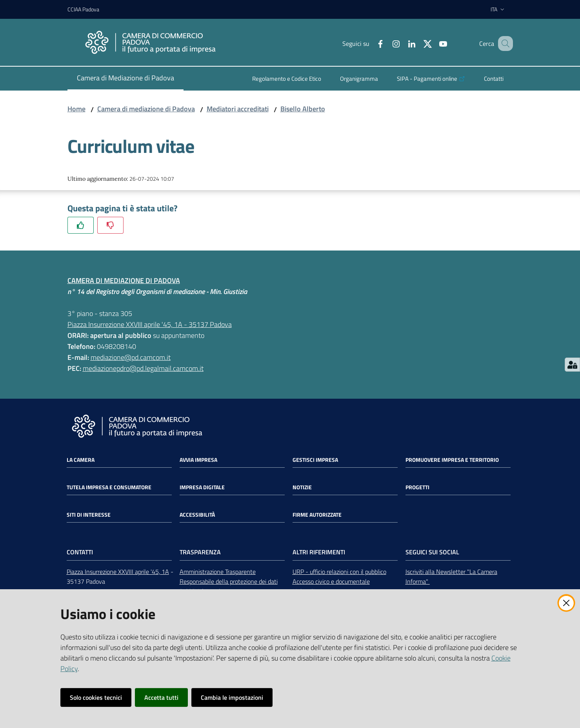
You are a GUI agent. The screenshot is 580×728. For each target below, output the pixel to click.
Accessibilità (197, 515)
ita (498, 9)
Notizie (302, 487)
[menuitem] (125, 79)
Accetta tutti (161, 697)
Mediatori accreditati (238, 109)
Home (76, 109)
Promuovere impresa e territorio (452, 460)
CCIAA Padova (83, 9)
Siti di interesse (89, 515)
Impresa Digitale (202, 487)
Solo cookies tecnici (96, 697)
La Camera (81, 460)
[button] (504, 44)
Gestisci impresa (315, 460)
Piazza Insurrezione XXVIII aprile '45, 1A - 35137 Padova (150, 324)
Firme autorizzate (317, 515)
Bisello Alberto (303, 109)
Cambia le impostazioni (232, 697)
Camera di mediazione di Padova (146, 109)
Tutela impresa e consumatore (109, 487)
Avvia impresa (198, 460)
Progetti (417, 487)
